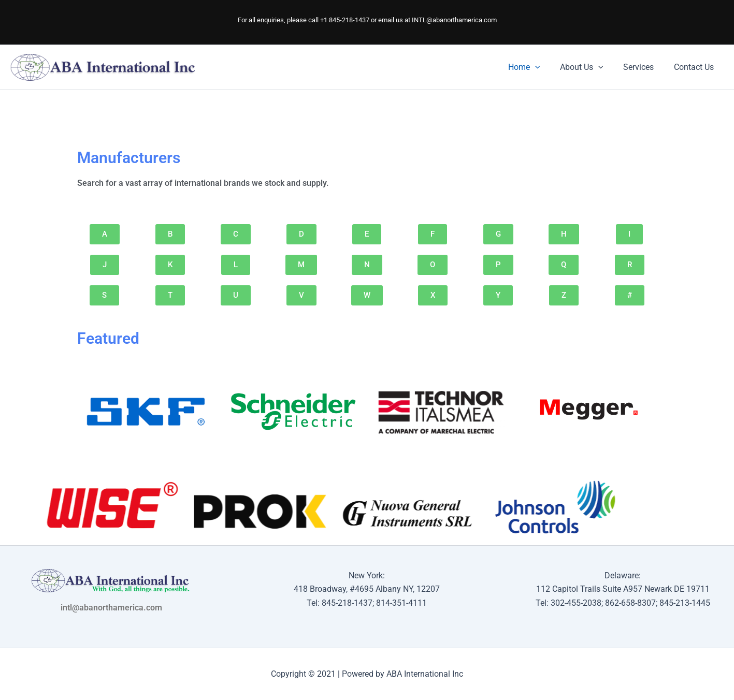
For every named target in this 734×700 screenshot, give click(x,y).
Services (644, 67)
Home (536, 67)
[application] (547, 67)
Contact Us (695, 67)
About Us (590, 67)
